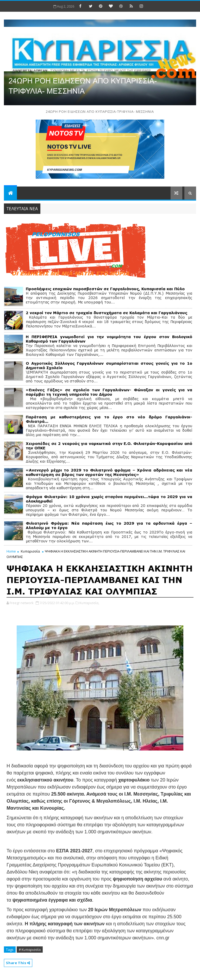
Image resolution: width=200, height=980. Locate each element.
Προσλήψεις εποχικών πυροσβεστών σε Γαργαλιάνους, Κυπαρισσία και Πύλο (105, 289)
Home (11, 551)
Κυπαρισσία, (89, 603)
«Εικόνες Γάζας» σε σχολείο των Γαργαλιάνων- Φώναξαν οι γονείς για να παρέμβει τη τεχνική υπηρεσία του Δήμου (109, 392)
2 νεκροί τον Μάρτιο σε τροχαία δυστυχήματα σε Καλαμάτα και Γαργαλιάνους (107, 313)
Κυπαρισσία (30, 551)
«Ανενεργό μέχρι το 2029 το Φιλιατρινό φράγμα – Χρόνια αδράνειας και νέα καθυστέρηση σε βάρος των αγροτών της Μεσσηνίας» (109, 472)
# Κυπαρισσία (30, 950)
